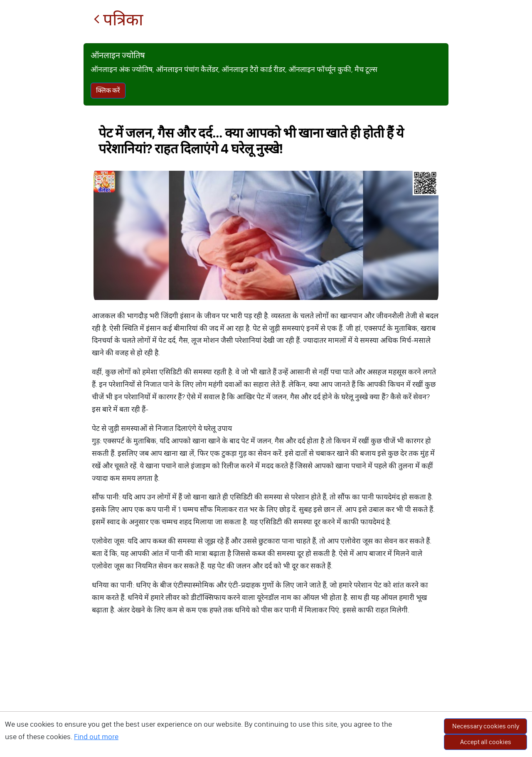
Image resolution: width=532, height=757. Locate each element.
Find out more (96, 737)
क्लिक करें (108, 90)
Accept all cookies (486, 742)
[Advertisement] (266, 695)
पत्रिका (118, 20)
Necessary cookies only (486, 726)
